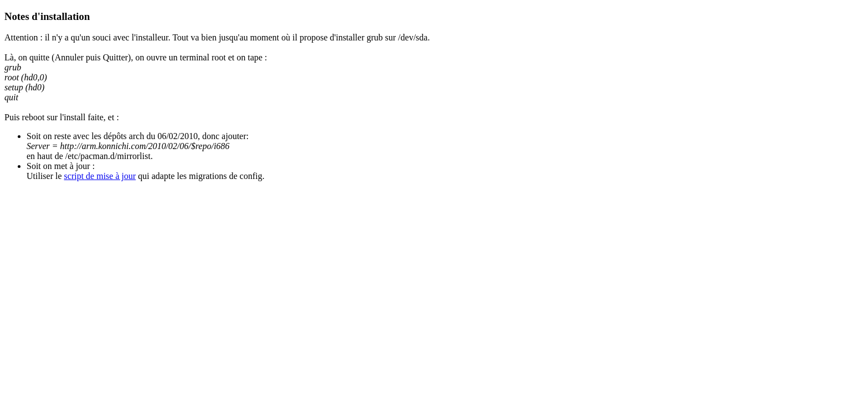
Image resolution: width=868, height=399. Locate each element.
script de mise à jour (100, 176)
